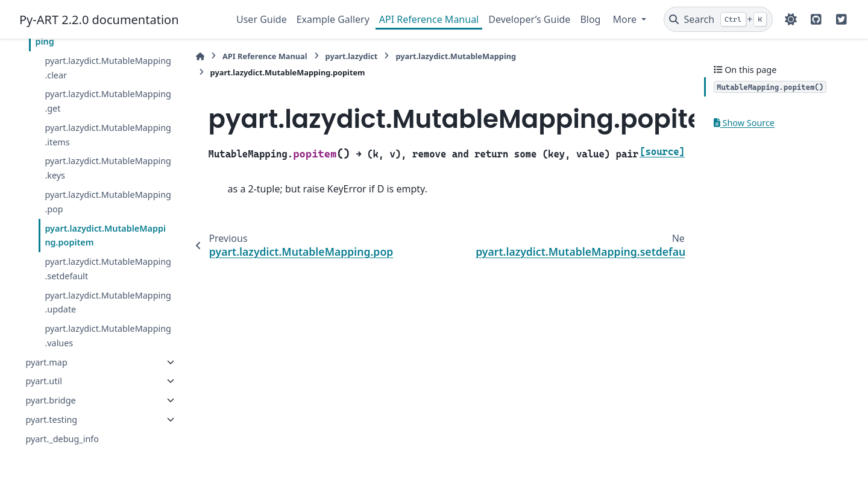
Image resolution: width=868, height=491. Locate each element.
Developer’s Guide (529, 19)
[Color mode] (791, 19)
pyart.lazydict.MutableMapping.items (108, 135)
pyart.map (46, 362)
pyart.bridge (50, 400)
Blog (590, 19)
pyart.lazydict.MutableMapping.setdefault (108, 269)
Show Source (744, 123)
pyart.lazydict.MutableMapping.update (108, 303)
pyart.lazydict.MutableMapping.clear (108, 68)
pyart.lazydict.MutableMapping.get (108, 101)
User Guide (262, 19)
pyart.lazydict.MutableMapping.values (108, 336)
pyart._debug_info (62, 439)
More (626, 19)
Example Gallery (333, 19)
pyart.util (43, 381)
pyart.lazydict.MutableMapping (456, 56)
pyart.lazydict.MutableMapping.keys (108, 168)
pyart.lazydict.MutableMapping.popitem (105, 236)
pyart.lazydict (352, 56)
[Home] (200, 56)
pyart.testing (51, 420)
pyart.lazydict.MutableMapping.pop (108, 202)
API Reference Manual (429, 19)
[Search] (718, 19)
